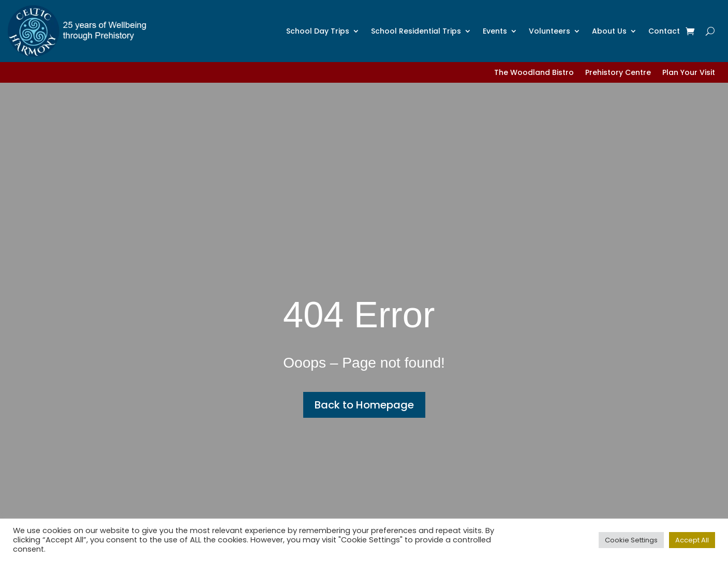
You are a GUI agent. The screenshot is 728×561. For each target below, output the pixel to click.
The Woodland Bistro (534, 73)
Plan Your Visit (689, 73)
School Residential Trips (416, 31)
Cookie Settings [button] (631, 540)
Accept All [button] (692, 540)
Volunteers (549, 31)
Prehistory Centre (618, 73)
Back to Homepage (364, 405)
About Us (609, 31)
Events (495, 31)
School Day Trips (318, 31)
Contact (664, 31)
